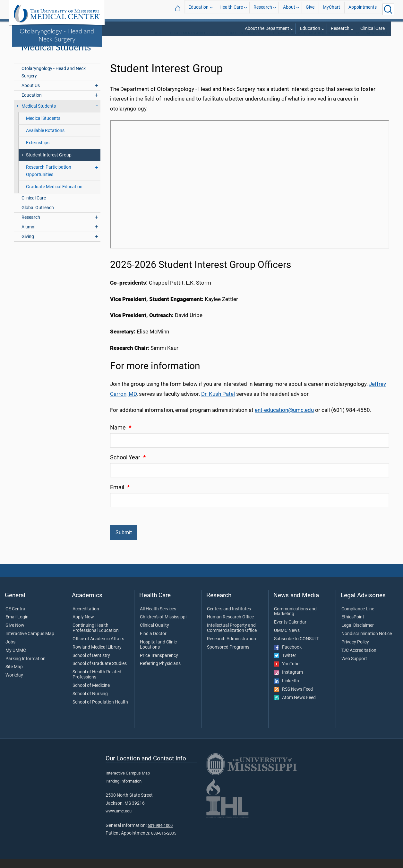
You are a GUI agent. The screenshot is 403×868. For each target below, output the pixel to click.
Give (310, 9)
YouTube (287, 673)
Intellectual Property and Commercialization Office (232, 637)
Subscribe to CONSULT (296, 648)
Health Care (231, 9)
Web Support (354, 668)
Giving (28, 245)
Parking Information (26, 668)
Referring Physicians (160, 673)
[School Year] (250, 479)
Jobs (10, 651)
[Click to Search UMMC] (388, 9)
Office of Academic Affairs (98, 648)
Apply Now (83, 626)
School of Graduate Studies (100, 673)
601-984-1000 (160, 834)
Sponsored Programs (228, 656)
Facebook (288, 656)
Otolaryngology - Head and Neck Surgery (57, 35)
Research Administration (232, 648)
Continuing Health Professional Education (96, 637)
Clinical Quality (154, 634)
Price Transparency (159, 664)
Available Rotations (45, 139)
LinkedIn (287, 690)
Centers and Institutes (229, 618)
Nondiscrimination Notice (367, 642)
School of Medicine (91, 694)
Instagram (288, 681)
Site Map (14, 676)
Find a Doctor (153, 642)
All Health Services (158, 618)
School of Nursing (90, 703)
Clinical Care (373, 28)
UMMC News (287, 639)
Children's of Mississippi (163, 626)
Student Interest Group (49, 164)
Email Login (17, 626)
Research (263, 9)
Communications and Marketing (295, 620)
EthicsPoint (353, 626)
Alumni (28, 236)
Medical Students (373, 42)
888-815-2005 (164, 842)
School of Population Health (100, 711)
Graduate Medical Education (54, 195)
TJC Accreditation (359, 659)
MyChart (331, 9)
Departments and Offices (194, 42)
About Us (31, 94)
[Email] (250, 509)
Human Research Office (230, 626)
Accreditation (86, 618)
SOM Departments (243, 42)
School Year (128, 466)
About (289, 9)
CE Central (16, 618)
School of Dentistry (91, 664)
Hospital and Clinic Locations (158, 653)
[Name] (250, 449)
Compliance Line (358, 618)
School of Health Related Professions (97, 683)
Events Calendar (290, 631)
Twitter (285, 664)
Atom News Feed (295, 706)
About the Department (267, 28)
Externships (38, 151)
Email (120, 496)
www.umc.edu (119, 820)
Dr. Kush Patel (218, 403)
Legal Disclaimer (358, 634)
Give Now (15, 634)
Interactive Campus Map (30, 642)
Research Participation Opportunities (49, 180)
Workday (14, 684)
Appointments (363, 9)
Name (121, 436)
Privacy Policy (355, 651)
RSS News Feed (293, 698)
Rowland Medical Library (97, 656)
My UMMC (16, 659)
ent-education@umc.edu (284, 419)
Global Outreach (38, 216)
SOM (158, 42)
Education (198, 9)
